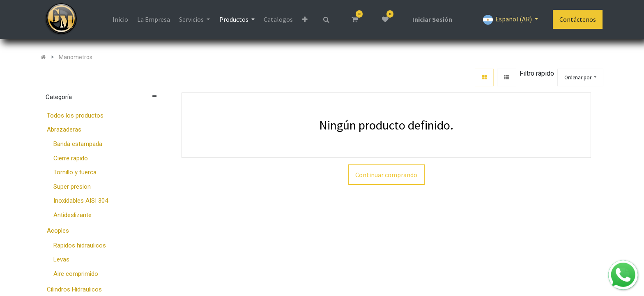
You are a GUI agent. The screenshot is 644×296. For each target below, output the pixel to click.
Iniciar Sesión (432, 19)
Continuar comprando (386, 175)
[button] (305, 19)
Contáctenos (578, 19)
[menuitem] (120, 19)
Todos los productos (75, 116)
